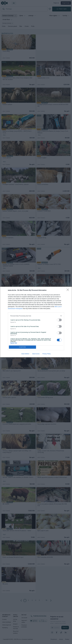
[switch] (59, 320)
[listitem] (36, 316)
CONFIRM (22, 347)
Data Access (36, 354)
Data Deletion (25, 354)
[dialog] (36, 322)
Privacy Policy (47, 354)
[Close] (68, 290)
